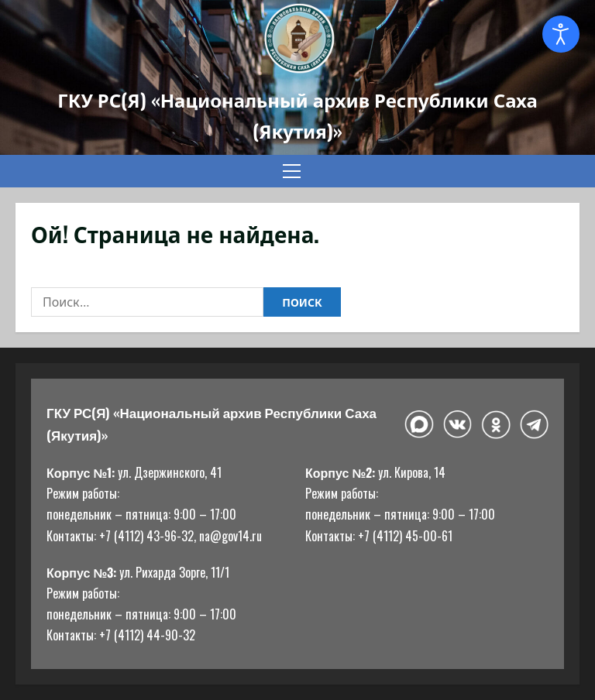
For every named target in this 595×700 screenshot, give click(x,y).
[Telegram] (534, 424)
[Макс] (419, 425)
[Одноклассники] (495, 425)
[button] (292, 171)
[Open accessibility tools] (561, 34)
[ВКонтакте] (457, 425)
